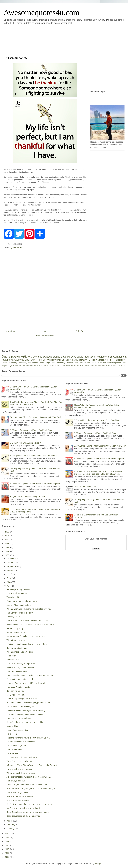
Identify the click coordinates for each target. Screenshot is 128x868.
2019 (7, 834)
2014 (7, 853)
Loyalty (99, 366)
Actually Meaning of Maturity (19, 605)
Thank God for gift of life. (17, 792)
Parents (123, 363)
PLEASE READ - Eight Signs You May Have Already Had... (33, 789)
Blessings (50, 366)
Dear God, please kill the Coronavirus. (23, 816)
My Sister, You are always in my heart (23, 808)
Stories (56, 357)
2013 (7, 857)
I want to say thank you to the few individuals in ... (28, 738)
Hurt (29, 363)
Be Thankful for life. (15, 691)
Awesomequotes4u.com (41, 12)
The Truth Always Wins (17, 671)
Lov (94, 366)
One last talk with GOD (17, 593)
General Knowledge (41, 357)
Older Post (80, 331)
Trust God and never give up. (19, 761)
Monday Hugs (13, 726)
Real (88, 363)
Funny (32, 360)
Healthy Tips (75, 366)
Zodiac (92, 360)
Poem (53, 363)
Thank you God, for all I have (19, 746)
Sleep (43, 366)
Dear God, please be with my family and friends (27, 812)
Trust (41, 363)
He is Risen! (12, 734)
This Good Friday (14, 750)
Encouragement (118, 357)
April (9, 586)
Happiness (7, 360)
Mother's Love (13, 660)
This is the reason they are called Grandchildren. (28, 621)
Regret (4, 366)
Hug (81, 366)
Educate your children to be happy (22, 757)
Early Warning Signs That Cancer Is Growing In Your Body (36, 417)
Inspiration (89, 357)
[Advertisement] (45, 40)
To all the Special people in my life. (22, 699)
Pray (109, 366)
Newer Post (10, 331)
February (11, 825)
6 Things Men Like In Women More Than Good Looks (34, 456)
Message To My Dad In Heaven (20, 667)
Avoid (109, 363)
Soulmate (69, 363)
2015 (7, 849)
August (10, 570)
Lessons (114, 360)
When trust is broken (16, 640)
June (9, 578)
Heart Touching (80, 363)
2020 (7, 555)
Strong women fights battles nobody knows (25, 636)
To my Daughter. (14, 597)
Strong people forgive (16, 632)
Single (10, 366)
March (10, 821)
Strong (65, 360)
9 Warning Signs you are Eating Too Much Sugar (32, 430)
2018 (7, 837)
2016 (7, 845)
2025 (7, 536)
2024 (7, 540)
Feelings (47, 363)
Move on (33, 366)
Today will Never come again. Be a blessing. (26, 710)
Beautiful (66, 357)
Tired (100, 363)
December (12, 559)
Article (25, 356)
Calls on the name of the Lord (20, 679)
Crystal (68, 366)
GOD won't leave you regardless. (21, 664)
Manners (26, 366)
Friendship (6, 363)
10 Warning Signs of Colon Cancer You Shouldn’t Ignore (35, 484)
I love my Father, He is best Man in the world (26, 683)
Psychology (22, 363)
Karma (90, 366)
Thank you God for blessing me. (21, 707)
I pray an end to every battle (19, 718)
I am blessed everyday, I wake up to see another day (30, 675)
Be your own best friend (17, 648)
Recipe (114, 366)
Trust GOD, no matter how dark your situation (27, 785)
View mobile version (45, 336)
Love (73, 357)
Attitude (50, 360)
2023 (7, 544)
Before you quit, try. (15, 628)
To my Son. (11, 656)
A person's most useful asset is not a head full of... (29, 777)
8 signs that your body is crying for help (27, 497)
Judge (85, 366)
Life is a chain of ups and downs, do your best (27, 644)
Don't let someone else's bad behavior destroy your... (30, 804)
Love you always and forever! (19, 769)
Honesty (14, 363)
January (11, 829)
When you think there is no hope (21, 773)
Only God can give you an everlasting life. (25, 714)
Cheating (57, 366)
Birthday (94, 363)
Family (75, 360)
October (11, 563)
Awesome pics (21, 360)
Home (45, 331)
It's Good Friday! (14, 753)
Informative (84, 360)
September (12, 566)
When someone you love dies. (20, 652)
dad (104, 363)
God (45, 360)
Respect (35, 363)
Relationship (102, 357)
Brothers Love (18, 366)
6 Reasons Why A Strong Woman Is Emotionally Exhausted (33, 765)
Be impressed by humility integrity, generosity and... (29, 703)
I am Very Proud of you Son (19, 687)
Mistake (104, 366)
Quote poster (16, 247)
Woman (58, 360)
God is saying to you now (18, 800)
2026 (7, 532)
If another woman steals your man (22, 601)
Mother (39, 360)
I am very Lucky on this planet (20, 613)
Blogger (98, 864)
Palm (38, 366)
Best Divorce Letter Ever (85, 487)
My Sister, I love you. (16, 695)
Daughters (116, 363)
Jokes (80, 357)
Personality (61, 363)
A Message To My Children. (19, 589)
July (9, 574)
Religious (122, 360)
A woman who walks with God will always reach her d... (31, 625)
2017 (7, 841)
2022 (7, 547)
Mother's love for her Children (20, 796)
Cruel (63, 366)
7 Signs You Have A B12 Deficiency (26, 443)
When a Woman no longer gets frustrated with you (29, 609)
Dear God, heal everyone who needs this (25, 722)
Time (119, 366)
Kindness (100, 360)
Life (70, 360)
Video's (123, 366)
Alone (107, 360)
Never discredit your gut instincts (21, 742)
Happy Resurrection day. (17, 730)
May (9, 582)
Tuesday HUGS (13, 617)
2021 (7, 551)
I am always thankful (16, 781)
